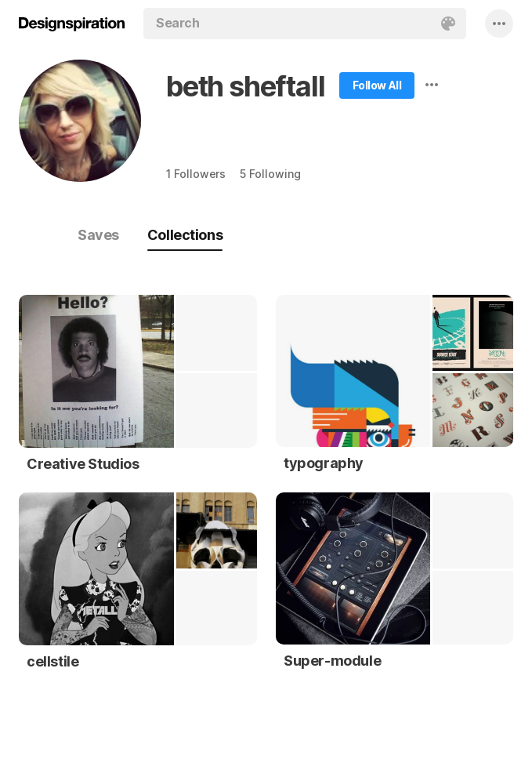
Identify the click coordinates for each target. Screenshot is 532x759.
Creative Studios (83, 464)
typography (324, 463)
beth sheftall (245, 86)
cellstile (52, 661)
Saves (98, 235)
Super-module (332, 661)
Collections (185, 235)
